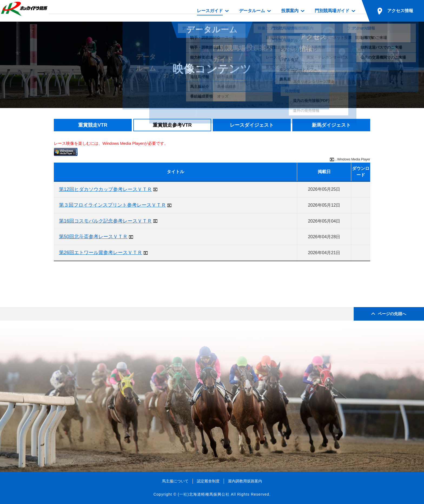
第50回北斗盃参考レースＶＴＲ (93, 237)
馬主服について (175, 481)
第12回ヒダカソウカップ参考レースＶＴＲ (105, 189)
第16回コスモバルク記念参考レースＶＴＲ (105, 221)
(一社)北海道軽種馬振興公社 (203, 494)
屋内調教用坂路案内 (245, 481)
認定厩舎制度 (208, 481)
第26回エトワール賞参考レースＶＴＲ (101, 253)
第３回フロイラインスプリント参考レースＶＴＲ (112, 205)
